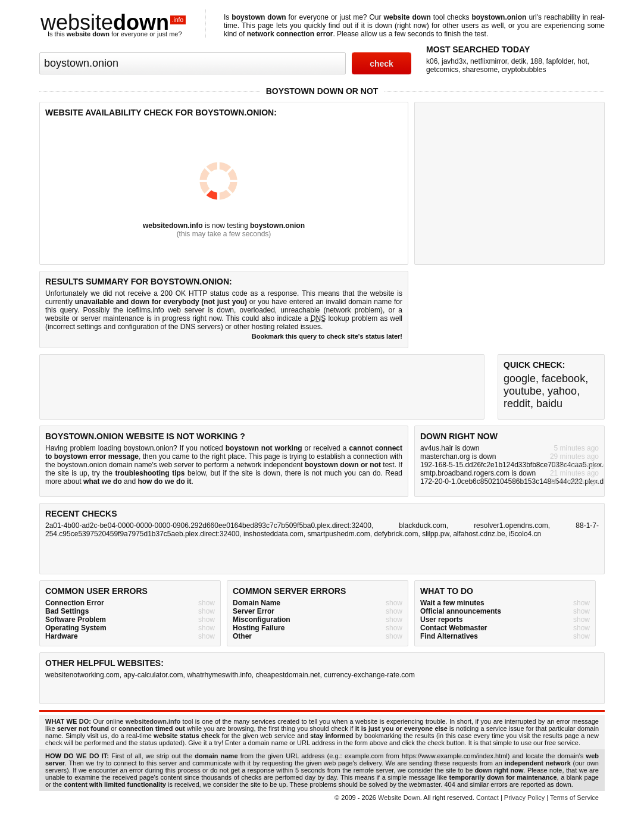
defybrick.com (396, 534)
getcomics (442, 70)
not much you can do (346, 473)
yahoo (562, 391)
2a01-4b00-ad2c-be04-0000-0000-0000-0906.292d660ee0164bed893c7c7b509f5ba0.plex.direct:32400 (208, 526)
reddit (517, 404)
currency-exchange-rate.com (369, 675)
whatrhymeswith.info (219, 675)
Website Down (399, 798)
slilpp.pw (435, 534)
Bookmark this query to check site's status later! (327, 336)
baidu (549, 404)
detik (519, 61)
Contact (487, 798)
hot (582, 61)
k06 (432, 61)
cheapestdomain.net (288, 675)
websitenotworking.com (82, 675)
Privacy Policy (524, 798)
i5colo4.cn (525, 534)
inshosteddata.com (273, 534)
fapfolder (560, 61)
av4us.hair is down (450, 448)
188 (536, 61)
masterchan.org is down (458, 456)
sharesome (480, 70)
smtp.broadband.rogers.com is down (478, 473)
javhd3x (454, 61)
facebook (563, 379)
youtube (523, 391)
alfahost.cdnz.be (479, 534)
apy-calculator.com (153, 675)
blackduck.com (422, 526)
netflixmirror (489, 61)
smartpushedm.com (338, 534)
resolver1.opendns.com (511, 526)
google (520, 379)
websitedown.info (173, 226)
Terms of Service (574, 798)
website (113, 22)
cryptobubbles (524, 70)
